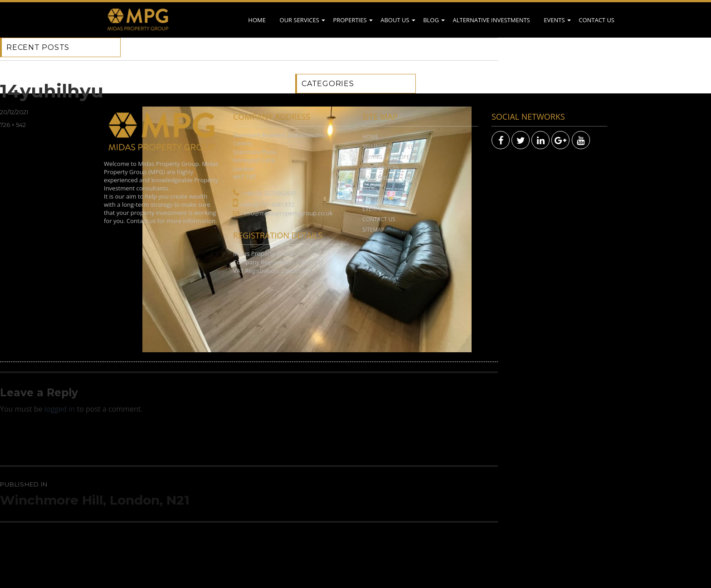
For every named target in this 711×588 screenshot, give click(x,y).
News (370, 199)
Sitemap (373, 230)
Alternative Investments (491, 20)
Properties (350, 20)
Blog (431, 20)
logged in (60, 409)
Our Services (299, 20)
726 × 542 (13, 125)
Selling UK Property (391, 147)
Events (554, 20)
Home (257, 20)
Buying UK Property (391, 157)
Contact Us (597, 20)
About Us (395, 20)
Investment (379, 178)
